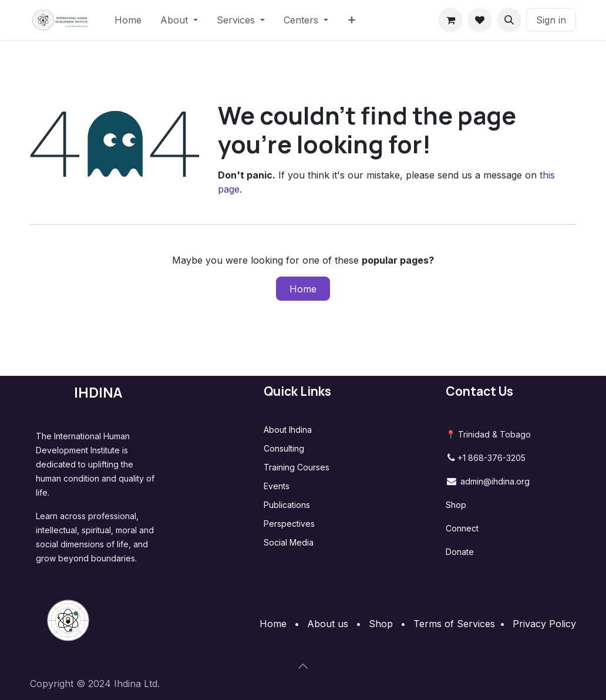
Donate (460, 552)
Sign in (551, 20)
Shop (456, 505)
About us (328, 624)
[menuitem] (128, 20)
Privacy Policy (544, 624)
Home (303, 289)
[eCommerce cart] (450, 20)
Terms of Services (454, 624)
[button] (509, 20)
